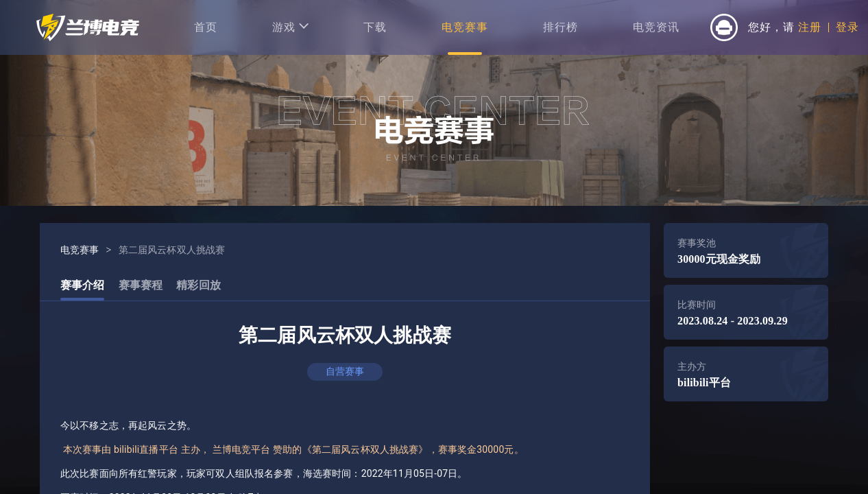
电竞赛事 (465, 27)
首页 (206, 27)
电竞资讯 (656, 27)
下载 (375, 27)
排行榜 (560, 27)
